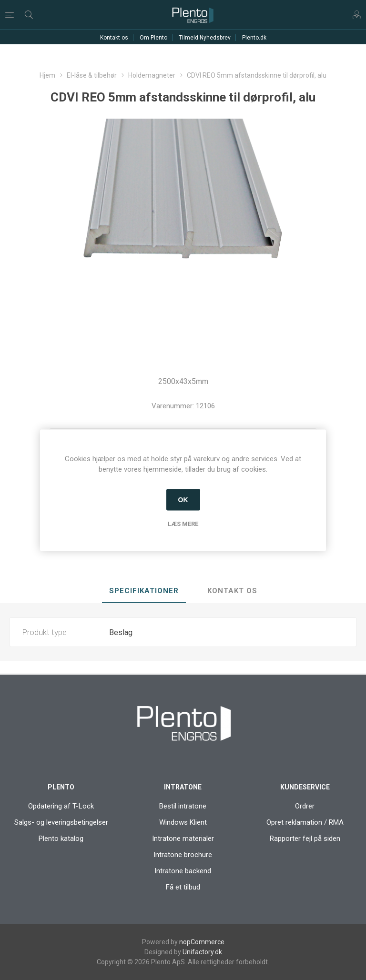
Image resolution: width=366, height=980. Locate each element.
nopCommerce (202, 942)
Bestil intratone (183, 806)
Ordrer (305, 806)
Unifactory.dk (202, 952)
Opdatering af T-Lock (61, 806)
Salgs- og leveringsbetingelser (61, 822)
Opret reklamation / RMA (305, 822)
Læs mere (183, 523)
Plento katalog (61, 839)
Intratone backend (183, 871)
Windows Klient (183, 822)
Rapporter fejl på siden (305, 839)
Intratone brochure (183, 855)
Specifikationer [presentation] (144, 591)
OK (183, 500)
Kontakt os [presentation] (232, 591)
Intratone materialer (183, 839)
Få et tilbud (183, 887)
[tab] (144, 591)
